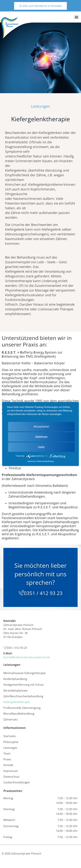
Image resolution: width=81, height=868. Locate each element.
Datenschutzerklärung (45, 461)
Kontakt (8, 765)
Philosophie (11, 742)
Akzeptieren (41, 427)
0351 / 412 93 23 (43, 593)
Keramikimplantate (15, 691)
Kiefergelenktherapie (17, 702)
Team (7, 753)
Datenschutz (11, 777)
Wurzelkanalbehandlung (19, 714)
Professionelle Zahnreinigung (22, 708)
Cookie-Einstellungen (17, 782)
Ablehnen (41, 437)
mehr (41, 447)
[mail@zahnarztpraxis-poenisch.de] (5, 657)
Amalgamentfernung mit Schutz (24, 685)
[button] (77, 17)
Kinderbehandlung (15, 679)
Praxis (7, 759)
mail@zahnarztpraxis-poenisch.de (28, 657)
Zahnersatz (11, 719)
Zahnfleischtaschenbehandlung (23, 696)
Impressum (11, 771)
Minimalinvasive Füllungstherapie (25, 673)
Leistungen (10, 748)
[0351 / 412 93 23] (21, 593)
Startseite (10, 736)
